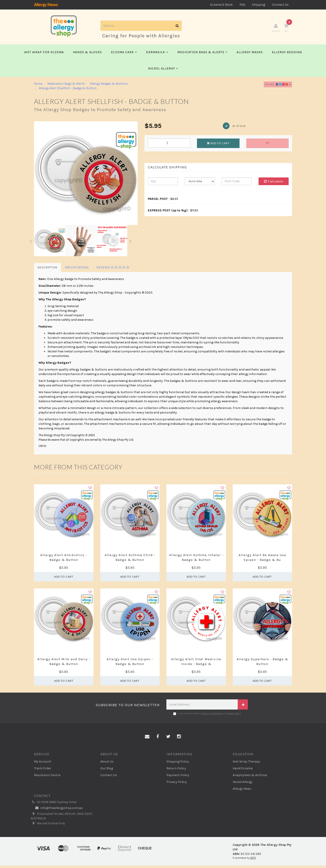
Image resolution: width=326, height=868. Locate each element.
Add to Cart (218, 146)
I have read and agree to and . (207, 716)
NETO (253, 860)
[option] (86, 176)
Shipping (259, 5)
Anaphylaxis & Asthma (250, 778)
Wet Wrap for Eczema (44, 55)
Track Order (43, 771)
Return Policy (176, 771)
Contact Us (280, 5)
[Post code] (237, 184)
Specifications (77, 270)
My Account (43, 764)
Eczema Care (124, 55)
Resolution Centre (47, 778)
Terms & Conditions (212, 716)
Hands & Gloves (87, 55)
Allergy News (46, 5)
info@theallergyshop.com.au (58, 811)
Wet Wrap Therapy (246, 764)
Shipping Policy (178, 764)
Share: (278, 87)
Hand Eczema (243, 771)
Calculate (274, 184)
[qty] (163, 184)
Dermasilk (157, 55)
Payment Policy (178, 778)
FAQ (242, 5)
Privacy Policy (234, 716)
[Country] (200, 184)
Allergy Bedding (287, 55)
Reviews (113, 270)
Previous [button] (31, 243)
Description (47, 270)
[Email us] (147, 739)
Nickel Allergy (163, 71)
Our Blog (107, 771)
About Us (107, 764)
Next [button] (131, 243)
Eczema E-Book (221, 5)
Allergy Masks (250, 55)
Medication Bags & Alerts (202, 55)
